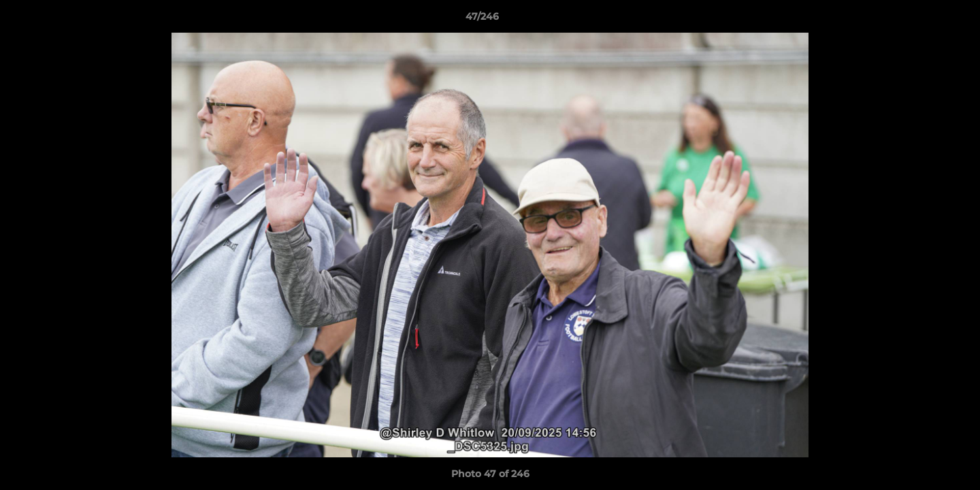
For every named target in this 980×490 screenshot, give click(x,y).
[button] (923, 20)
